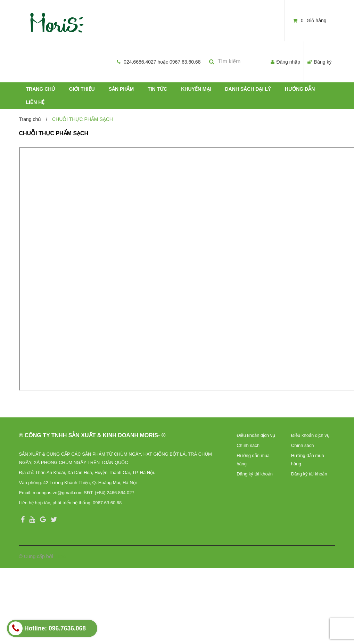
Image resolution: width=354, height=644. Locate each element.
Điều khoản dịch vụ (256, 435)
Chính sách (248, 445)
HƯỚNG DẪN (300, 89)
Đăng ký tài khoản (255, 474)
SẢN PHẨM (121, 89)
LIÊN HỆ (35, 102)
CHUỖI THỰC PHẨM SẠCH (54, 133)
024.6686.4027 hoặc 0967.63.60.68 (162, 62)
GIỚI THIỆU (82, 89)
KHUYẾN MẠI (196, 89)
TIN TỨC (157, 89)
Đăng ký (323, 62)
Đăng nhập (288, 62)
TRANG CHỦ (41, 89)
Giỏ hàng (310, 21)
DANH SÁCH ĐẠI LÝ (248, 89)
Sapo (60, 556)
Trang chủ (30, 119)
